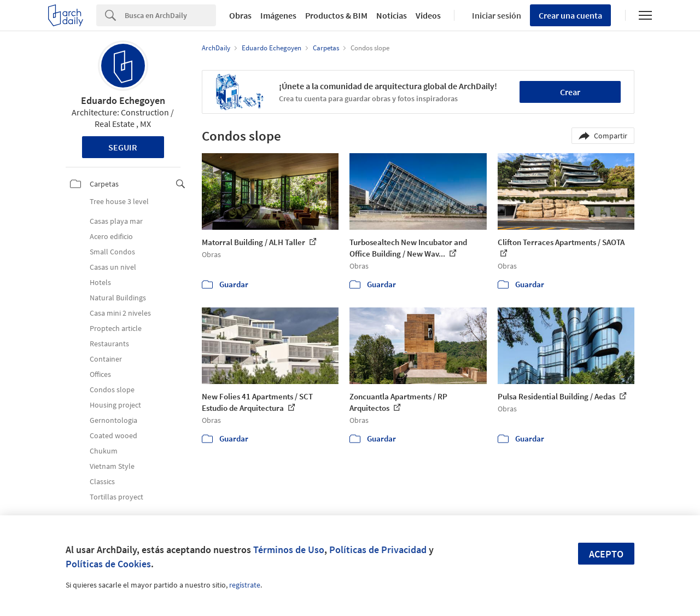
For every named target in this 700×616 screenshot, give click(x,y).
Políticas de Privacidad (378, 550)
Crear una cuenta (570, 15)
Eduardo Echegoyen (123, 100)
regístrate (245, 585)
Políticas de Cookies (108, 564)
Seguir (123, 147)
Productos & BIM (336, 15)
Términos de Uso (289, 550)
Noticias (392, 15)
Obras (240, 15)
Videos (428, 15)
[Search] (170, 15)
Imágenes (278, 15)
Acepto (606, 554)
